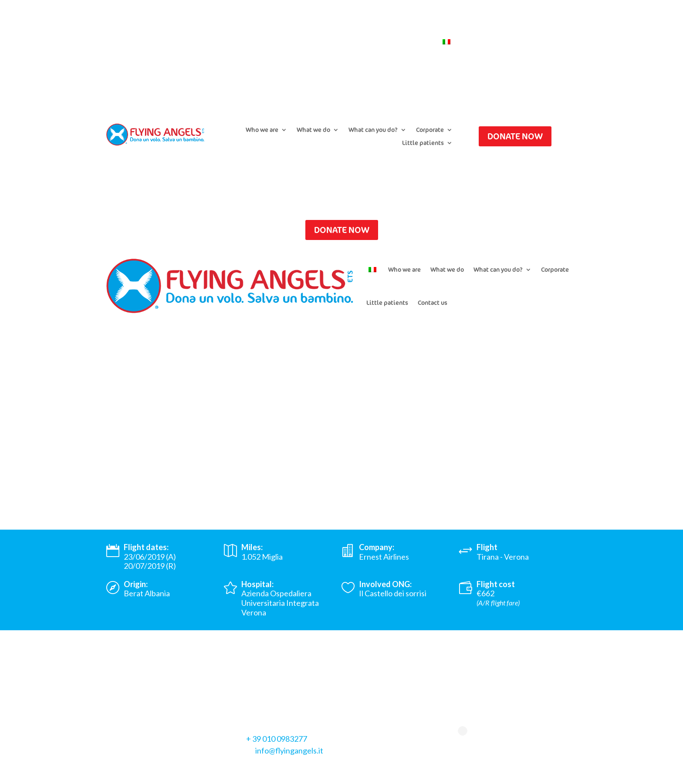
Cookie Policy (181, 770)
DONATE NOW (515, 136)
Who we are (262, 130)
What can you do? (373, 130)
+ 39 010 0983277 (277, 739)
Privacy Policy (130, 770)
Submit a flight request (278, 42)
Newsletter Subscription (356, 42)
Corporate (430, 130)
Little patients (423, 143)
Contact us (416, 42)
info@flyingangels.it (289, 750)
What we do (313, 130)
